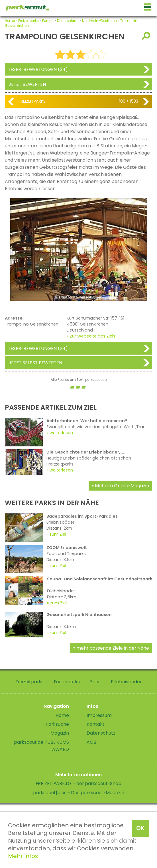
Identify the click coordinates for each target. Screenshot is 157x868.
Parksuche (57, 724)
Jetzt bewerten (27, 84)
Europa (48, 21)
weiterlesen (61, 433)
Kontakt (96, 724)
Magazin (60, 733)
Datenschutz (101, 733)
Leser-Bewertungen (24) (38, 69)
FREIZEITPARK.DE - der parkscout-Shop (78, 783)
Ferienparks (67, 682)
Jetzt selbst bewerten (35, 363)
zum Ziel (58, 534)
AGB (91, 742)
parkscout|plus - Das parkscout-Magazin (79, 793)
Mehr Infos (23, 856)
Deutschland (68, 21)
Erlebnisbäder (126, 682)
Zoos (95, 682)
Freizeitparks (28, 21)
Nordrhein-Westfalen (99, 21)
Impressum (99, 715)
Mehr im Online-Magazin (122, 486)
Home (10, 21)
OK (140, 828)
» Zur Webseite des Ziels (91, 336)
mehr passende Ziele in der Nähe (113, 648)
